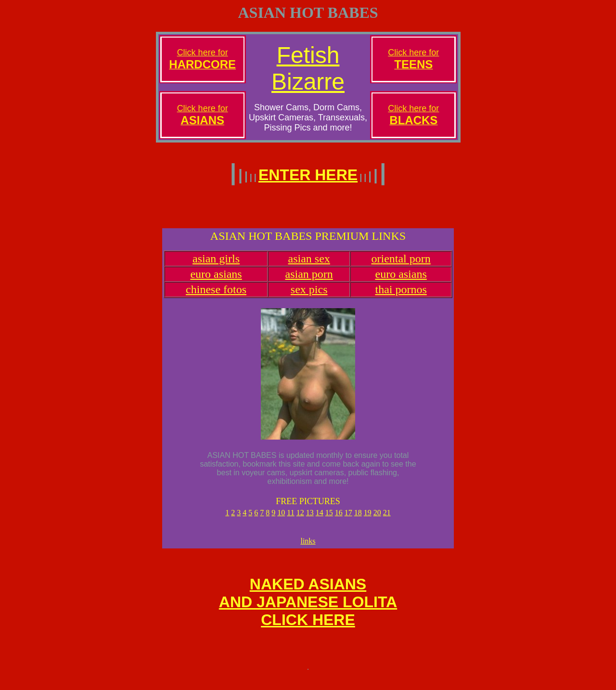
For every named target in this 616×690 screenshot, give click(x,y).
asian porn (309, 280)
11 (290, 518)
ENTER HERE (308, 175)
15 (329, 518)
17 (348, 518)
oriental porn (401, 264)
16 (339, 518)
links (308, 548)
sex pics (309, 295)
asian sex (309, 264)
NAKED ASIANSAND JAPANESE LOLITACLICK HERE (308, 612)
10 (281, 518)
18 (358, 518)
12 (300, 518)
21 (387, 518)
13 (310, 518)
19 (368, 518)
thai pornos (401, 295)
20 (377, 518)
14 (320, 518)
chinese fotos (216, 295)
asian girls (216, 264)
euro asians (216, 280)
